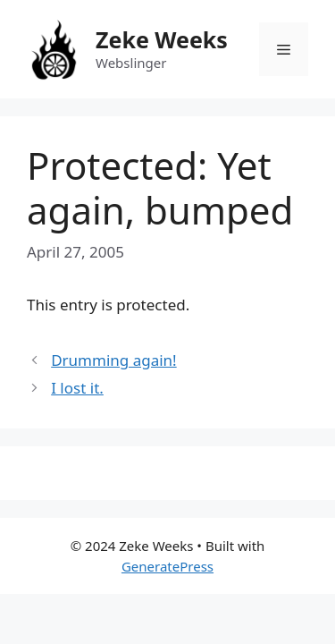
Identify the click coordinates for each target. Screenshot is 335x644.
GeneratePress (167, 566)
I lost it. (77, 388)
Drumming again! (114, 360)
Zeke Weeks (162, 39)
